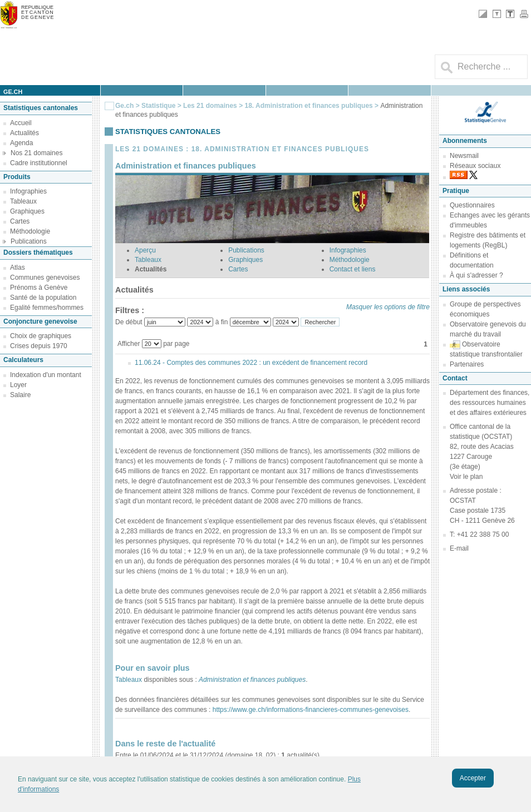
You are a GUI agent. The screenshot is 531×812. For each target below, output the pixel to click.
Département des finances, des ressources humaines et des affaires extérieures (490, 403)
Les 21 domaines (210, 106)
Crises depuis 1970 (39, 346)
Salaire (20, 395)
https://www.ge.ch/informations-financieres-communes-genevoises (309, 710)
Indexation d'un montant (46, 375)
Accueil (21, 123)
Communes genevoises (45, 278)
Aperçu (145, 250)
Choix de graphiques (41, 336)
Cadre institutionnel (39, 163)
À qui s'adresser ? (476, 275)
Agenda (21, 143)
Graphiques (27, 211)
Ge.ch (124, 106)
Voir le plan (466, 477)
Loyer (18, 385)
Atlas (18, 268)
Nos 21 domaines (36, 153)
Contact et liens (353, 269)
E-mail (459, 548)
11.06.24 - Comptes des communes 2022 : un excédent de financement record (251, 363)
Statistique (158, 106)
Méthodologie (30, 231)
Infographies (28, 191)
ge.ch (13, 92)
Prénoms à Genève (39, 288)
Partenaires (467, 364)
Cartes (20, 221)
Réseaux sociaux (475, 166)
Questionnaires (472, 205)
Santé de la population (43, 298)
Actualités (24, 133)
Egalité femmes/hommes (47, 308)
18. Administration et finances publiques (309, 106)
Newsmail (464, 156)
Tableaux (23, 201)
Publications (29, 241)
